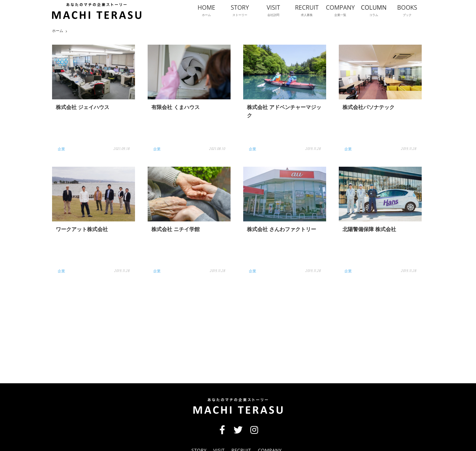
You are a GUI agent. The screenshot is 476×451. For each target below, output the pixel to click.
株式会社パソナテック (369, 108)
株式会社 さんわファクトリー (282, 230)
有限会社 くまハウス (176, 108)
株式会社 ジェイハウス (83, 108)
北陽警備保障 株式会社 (369, 230)
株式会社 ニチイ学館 (176, 230)
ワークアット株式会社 (82, 230)
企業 (61, 149)
